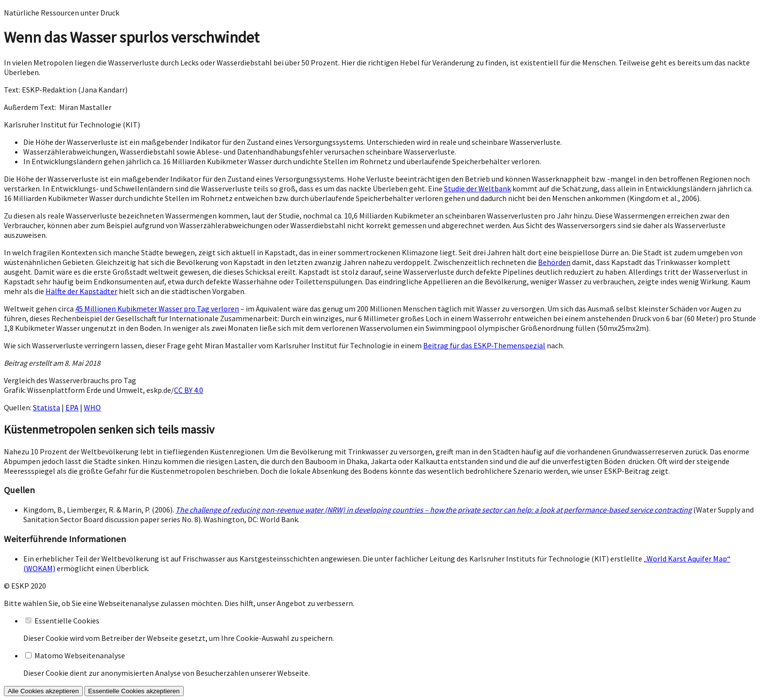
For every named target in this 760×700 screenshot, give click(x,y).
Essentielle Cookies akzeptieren (134, 691)
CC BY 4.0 (189, 390)
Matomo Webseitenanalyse (80, 655)
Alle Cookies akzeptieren (43, 691)
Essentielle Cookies (67, 621)
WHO (92, 407)
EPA (72, 407)
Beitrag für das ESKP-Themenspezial (484, 345)
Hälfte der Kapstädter (81, 291)
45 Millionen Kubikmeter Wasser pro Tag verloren (157, 309)
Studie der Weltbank (477, 188)
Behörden (554, 262)
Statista (47, 407)
